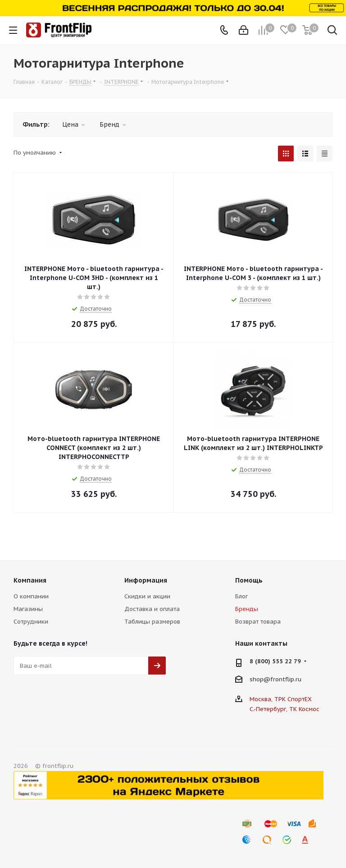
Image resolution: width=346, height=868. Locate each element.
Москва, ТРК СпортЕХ (281, 699)
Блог (241, 596)
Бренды (247, 609)
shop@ (260, 679)
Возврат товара (258, 622)
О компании (31, 596)
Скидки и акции (147, 596)
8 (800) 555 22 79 (275, 661)
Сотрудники (31, 622)
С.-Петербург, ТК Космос (285, 709)
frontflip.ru (286, 679)
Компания (30, 580)
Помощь (249, 580)
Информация (146, 580)
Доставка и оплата (152, 609)
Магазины (28, 609)
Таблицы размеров (152, 622)
